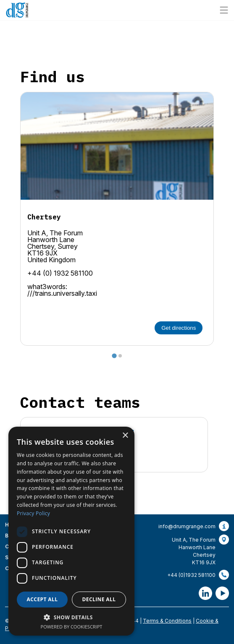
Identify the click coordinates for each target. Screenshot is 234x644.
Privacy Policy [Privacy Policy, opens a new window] (33, 513)
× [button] (125, 436)
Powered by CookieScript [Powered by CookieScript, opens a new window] (72, 627)
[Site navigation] (224, 10)
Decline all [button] (99, 599)
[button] (71, 617)
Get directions (179, 328)
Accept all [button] (42, 599)
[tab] (114, 356)
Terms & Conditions (167, 621)
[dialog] (71, 531)
